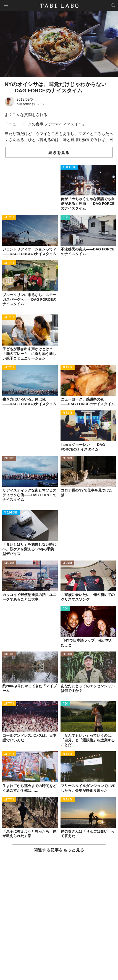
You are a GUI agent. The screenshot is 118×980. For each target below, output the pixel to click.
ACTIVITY (9, 218)
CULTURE (9, 459)
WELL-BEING (69, 167)
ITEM (65, 218)
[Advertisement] (59, 918)
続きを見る (59, 153)
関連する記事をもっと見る (59, 850)
